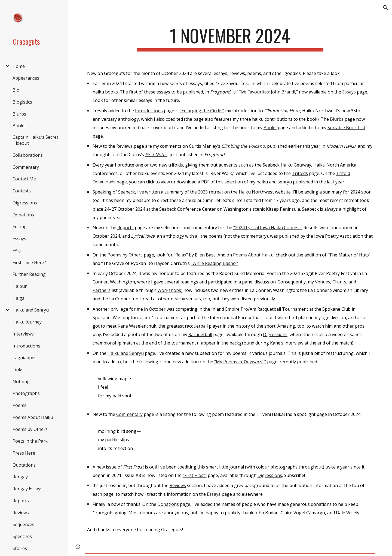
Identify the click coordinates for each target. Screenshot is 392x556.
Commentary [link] (26, 167)
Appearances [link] (26, 78)
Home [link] (19, 66)
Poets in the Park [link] (30, 441)
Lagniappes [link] (24, 358)
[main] (230, 38)
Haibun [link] (20, 286)
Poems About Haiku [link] (33, 417)
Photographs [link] (26, 393)
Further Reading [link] (29, 274)
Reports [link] (21, 501)
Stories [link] (20, 548)
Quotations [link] (24, 465)
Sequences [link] (23, 524)
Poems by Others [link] (30, 429)
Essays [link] (19, 238)
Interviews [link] (23, 334)
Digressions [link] (25, 203)
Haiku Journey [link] (27, 322)
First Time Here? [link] (29, 262)
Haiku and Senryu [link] (31, 310)
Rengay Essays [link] (27, 489)
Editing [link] (20, 226)
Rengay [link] (20, 477)
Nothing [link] (21, 382)
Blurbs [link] (19, 114)
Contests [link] (22, 191)
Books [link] (19, 126)
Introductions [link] (26, 346)
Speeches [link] (22, 536)
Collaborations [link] (28, 155)
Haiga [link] (19, 298)
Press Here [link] (24, 453)
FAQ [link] (17, 250)
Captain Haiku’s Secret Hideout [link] (35, 140)
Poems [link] (19, 405)
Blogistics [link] (22, 102)
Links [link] (18, 370)
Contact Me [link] (24, 179)
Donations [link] (23, 215)
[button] (385, 8)
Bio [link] (16, 90)
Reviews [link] (21, 513)
